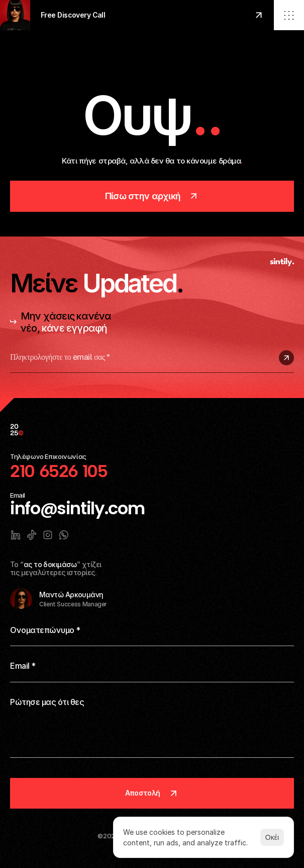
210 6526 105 (59, 471)
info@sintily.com (77, 508)
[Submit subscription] (286, 358)
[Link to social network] (16, 535)
